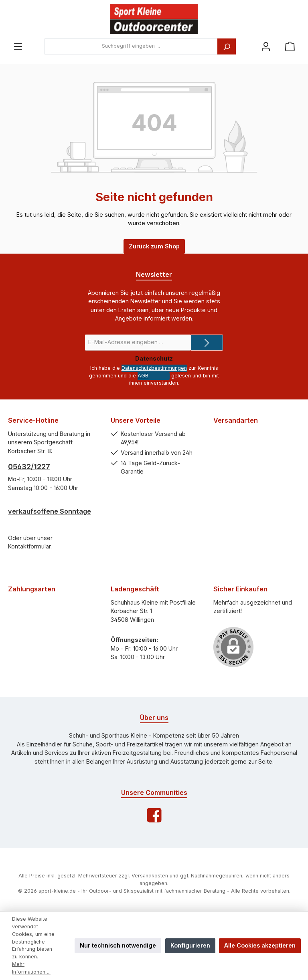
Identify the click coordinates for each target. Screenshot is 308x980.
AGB (143, 376)
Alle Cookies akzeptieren (260, 945)
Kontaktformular (29, 546)
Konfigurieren (190, 945)
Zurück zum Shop (154, 246)
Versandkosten (150, 876)
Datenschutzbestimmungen (154, 368)
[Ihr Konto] (266, 46)
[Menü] (18, 46)
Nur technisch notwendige (118, 945)
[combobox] (131, 46)
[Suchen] (227, 46)
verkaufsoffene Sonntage (50, 511)
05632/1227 (29, 467)
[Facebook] (154, 815)
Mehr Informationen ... (31, 968)
